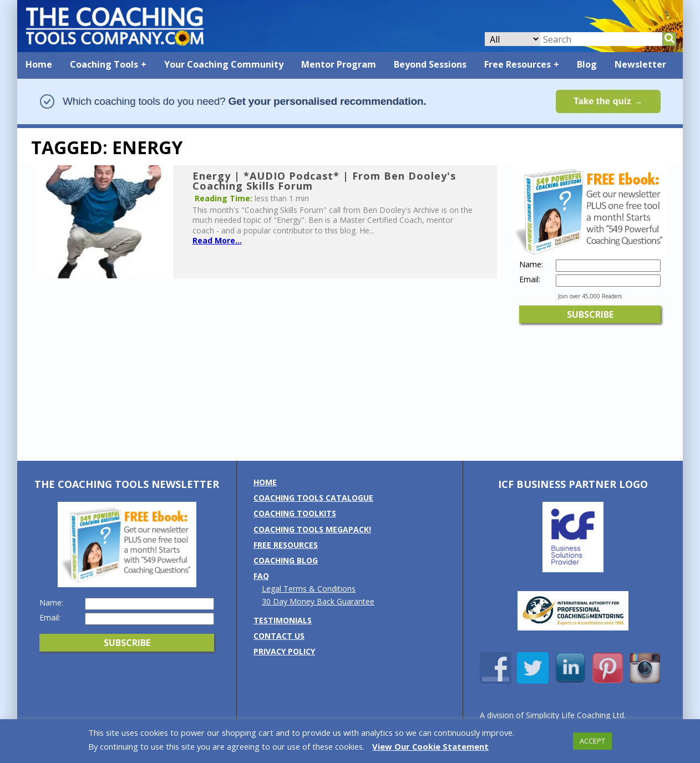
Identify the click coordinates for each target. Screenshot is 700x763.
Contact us (279, 636)
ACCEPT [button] (592, 741)
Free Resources (518, 64)
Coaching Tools (104, 64)
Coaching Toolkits (295, 513)
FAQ (261, 576)
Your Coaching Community (224, 64)
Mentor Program (339, 64)
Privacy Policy (284, 651)
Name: (531, 264)
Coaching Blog (286, 560)
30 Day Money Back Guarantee (318, 601)
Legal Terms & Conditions (309, 589)
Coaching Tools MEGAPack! (312, 529)
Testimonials (283, 620)
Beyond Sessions (430, 64)
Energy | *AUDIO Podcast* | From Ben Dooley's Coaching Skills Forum (324, 181)
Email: (530, 279)
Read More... (217, 240)
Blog (587, 64)
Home (39, 64)
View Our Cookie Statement (430, 746)
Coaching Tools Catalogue (313, 498)
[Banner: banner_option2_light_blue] (350, 123)
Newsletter (640, 64)
